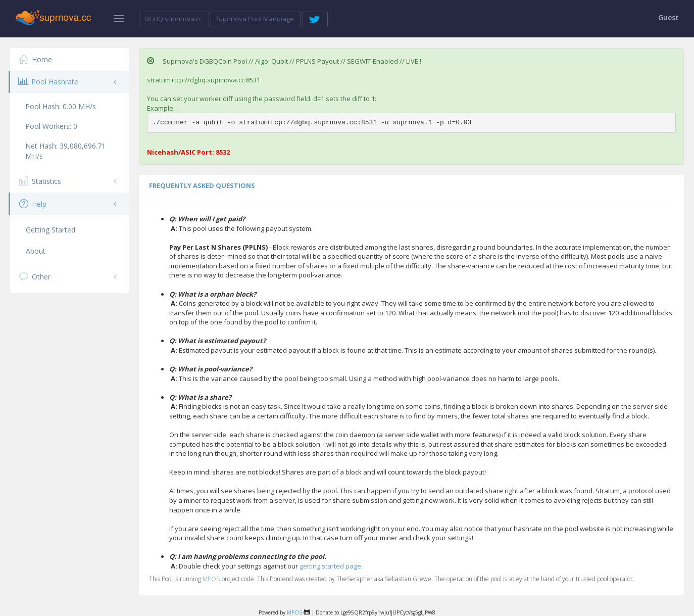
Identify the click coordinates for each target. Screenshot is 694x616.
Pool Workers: (51, 126)
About (36, 251)
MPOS (211, 579)
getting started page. (331, 566)
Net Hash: (65, 151)
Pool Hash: (61, 106)
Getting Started (51, 230)
